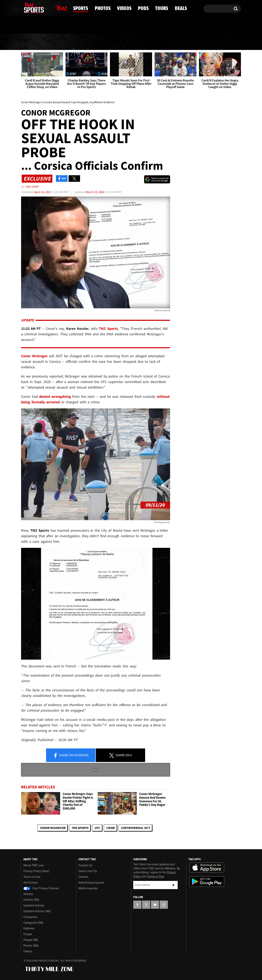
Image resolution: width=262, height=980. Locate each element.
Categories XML (33, 923)
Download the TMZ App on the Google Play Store (207, 882)
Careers (83, 877)
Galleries (29, 928)
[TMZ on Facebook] (24, 8)
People (28, 934)
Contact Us (85, 865)
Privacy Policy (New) (36, 871)
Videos (132, 42)
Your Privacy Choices (41, 888)
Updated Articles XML (37, 911)
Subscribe (174, 885)
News (31, 42)
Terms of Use (32, 877)
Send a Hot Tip (88, 871)
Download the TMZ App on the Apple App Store (207, 868)
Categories (30, 917)
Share (71, 755)
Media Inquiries (88, 888)
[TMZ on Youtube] (38, 8)
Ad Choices (31, 883)
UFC (97, 828)
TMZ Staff (32, 187)
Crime (110, 828)
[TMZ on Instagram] (45, 8)
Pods (163, 42)
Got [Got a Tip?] (34, 25)
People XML (31, 940)
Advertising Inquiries (91, 883)
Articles (28, 894)
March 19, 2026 (95, 192)
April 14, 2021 (43, 192)
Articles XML (32, 900)
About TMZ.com (34, 865)
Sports (63, 42)
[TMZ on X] (31, 8)
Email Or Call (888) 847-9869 (68, 25)
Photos (98, 42)
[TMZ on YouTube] (155, 905)
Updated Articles (34, 905)
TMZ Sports (108, 328)
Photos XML (31, 946)
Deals (223, 42)
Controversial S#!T (135, 828)
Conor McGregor (53, 828)
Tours (193, 42)
